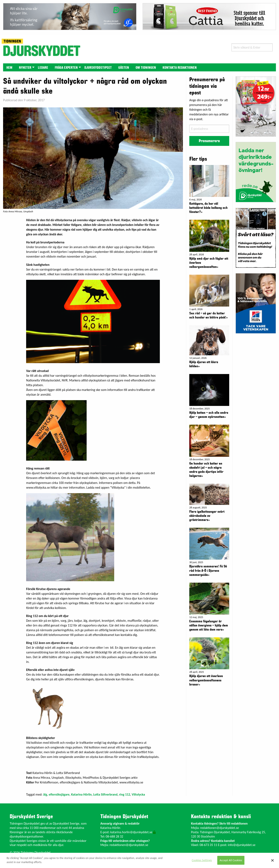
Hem (9, 68)
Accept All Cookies (231, 860)
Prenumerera (209, 141)
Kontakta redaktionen (180, 68)
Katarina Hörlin (81, 794)
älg (45, 794)
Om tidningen (146, 68)
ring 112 (125, 794)
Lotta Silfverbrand (105, 794)
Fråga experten (66, 68)
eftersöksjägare (59, 794)
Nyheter (25, 68)
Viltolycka (138, 794)
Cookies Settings (202, 860)
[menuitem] (9, 67)
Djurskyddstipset (98, 68)
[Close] (273, 860)
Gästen (124, 68)
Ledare (43, 68)
